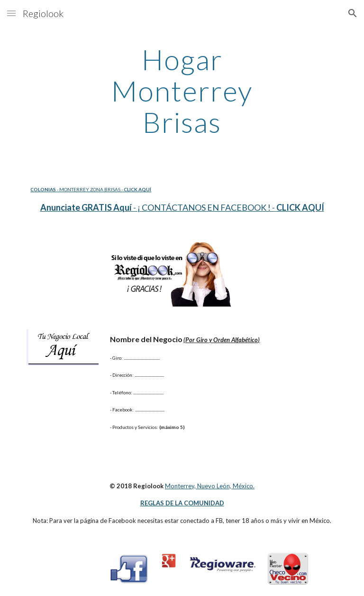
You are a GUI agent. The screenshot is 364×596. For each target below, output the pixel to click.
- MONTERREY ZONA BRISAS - (90, 189)
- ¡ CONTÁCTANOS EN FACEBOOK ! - (204, 207)
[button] (11, 13)
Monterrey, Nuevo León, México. (210, 486)
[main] (182, 91)
